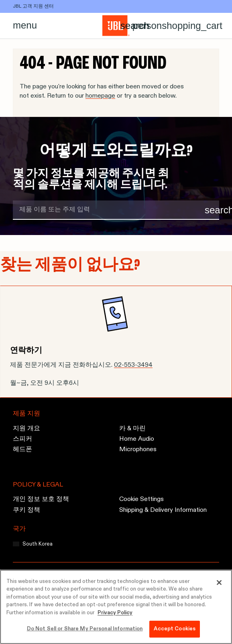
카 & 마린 (132, 429)
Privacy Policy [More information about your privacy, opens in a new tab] (115, 613)
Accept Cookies (175, 629)
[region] (116, 607)
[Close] (219, 583)
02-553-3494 (133, 365)
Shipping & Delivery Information (163, 510)
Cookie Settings (141, 500)
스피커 (22, 439)
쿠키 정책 (26, 510)
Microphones (138, 450)
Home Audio (137, 439)
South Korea (38, 544)
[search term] (116, 210)
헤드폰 (22, 450)
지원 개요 (26, 429)
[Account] (147, 26)
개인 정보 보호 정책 (41, 500)
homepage (100, 96)
